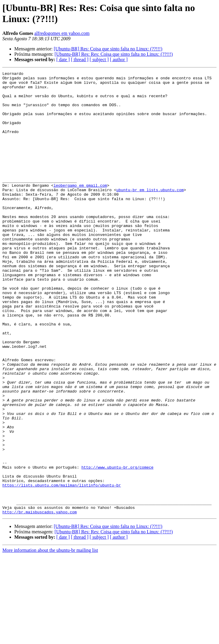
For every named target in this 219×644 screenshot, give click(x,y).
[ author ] (119, 60)
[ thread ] (80, 60)
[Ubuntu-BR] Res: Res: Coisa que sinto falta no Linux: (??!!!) (114, 54)
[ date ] (63, 60)
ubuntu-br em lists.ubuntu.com (150, 214)
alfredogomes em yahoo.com (62, 33)
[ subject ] (99, 60)
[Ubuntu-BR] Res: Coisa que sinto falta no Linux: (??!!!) (108, 49)
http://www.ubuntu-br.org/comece (117, 547)
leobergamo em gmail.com (80, 209)
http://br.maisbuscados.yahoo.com (40, 600)
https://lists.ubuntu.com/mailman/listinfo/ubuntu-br (62, 568)
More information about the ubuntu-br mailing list (50, 639)
